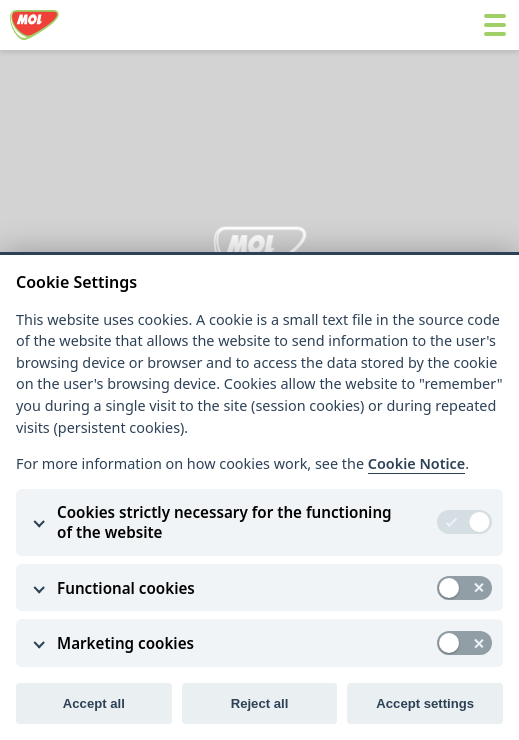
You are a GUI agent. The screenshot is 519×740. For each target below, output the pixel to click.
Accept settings (425, 703)
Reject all (260, 703)
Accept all (94, 703)
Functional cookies (126, 588)
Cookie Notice (416, 463)
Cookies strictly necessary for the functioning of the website (224, 522)
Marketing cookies (125, 643)
